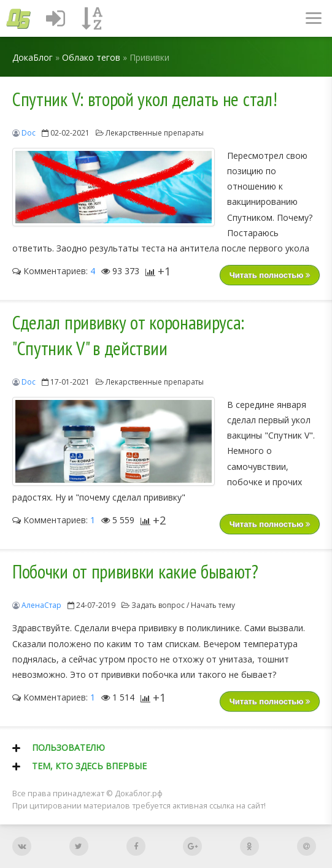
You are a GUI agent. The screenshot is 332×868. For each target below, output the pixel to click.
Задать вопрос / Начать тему (183, 605)
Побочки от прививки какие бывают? (135, 572)
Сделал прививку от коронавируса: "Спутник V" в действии (128, 336)
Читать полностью (270, 275)
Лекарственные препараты (155, 133)
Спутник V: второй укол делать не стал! (145, 99)
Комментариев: (54, 271)
